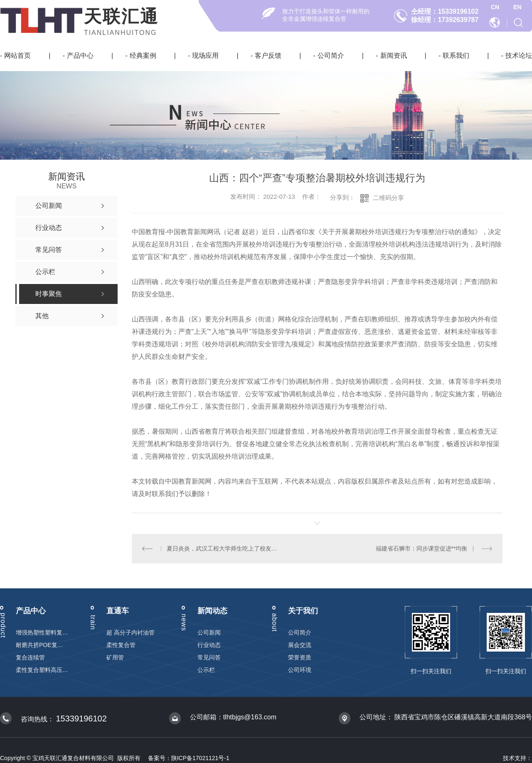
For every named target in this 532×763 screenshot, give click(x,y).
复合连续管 (30, 657)
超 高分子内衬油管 (131, 632)
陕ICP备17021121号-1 (200, 758)
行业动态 (209, 645)
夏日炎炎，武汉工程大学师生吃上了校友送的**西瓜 (224, 548)
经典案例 (143, 56)
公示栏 (206, 670)
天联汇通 (121, 16)
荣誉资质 (300, 657)
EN (517, 7)
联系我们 (456, 56)
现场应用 (205, 56)
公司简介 (331, 56)
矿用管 (115, 657)
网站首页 (17, 56)
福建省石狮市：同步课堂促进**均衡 (422, 548)
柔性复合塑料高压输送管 (42, 670)
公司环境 (300, 670)
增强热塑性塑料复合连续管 (42, 632)
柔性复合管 (121, 645)
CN (495, 7)
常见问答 (209, 657)
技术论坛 (519, 56)
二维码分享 (388, 198)
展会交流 (300, 645)
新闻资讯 (394, 56)
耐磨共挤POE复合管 (42, 645)
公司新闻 (209, 632)
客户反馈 (268, 56)
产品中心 (80, 56)
